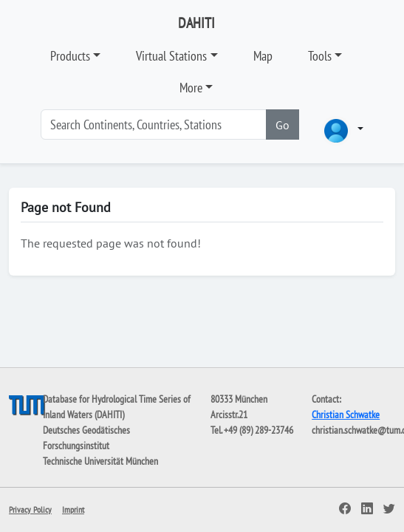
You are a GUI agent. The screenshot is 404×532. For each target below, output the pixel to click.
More (191, 88)
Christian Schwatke (346, 415)
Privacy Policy (30, 509)
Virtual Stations (171, 56)
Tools (320, 56)
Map (263, 56)
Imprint (73, 509)
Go (283, 125)
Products (70, 56)
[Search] (154, 125)
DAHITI (196, 23)
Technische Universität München (100, 461)
